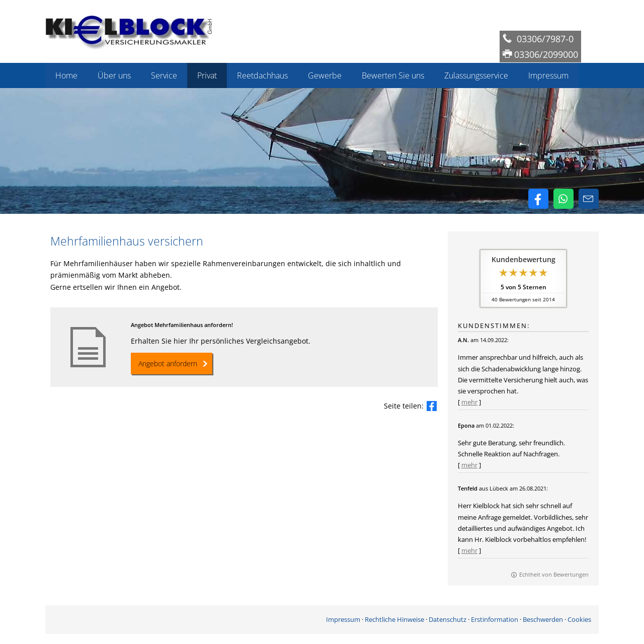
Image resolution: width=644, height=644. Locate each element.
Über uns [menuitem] (114, 75)
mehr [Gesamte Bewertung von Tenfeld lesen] (469, 550)
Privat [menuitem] (207, 75)
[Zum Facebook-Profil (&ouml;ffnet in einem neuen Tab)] (538, 199)
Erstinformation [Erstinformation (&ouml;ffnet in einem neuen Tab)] (495, 619)
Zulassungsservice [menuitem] (476, 75)
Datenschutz (448, 619)
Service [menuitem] (164, 75)
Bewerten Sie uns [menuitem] (393, 75)
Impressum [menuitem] (548, 75)
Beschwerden (543, 619)
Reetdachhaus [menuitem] (262, 75)
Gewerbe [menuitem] (325, 75)
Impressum (343, 619)
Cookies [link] (579, 619)
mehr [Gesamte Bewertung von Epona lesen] (469, 465)
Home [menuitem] (66, 75)
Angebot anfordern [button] (168, 364)
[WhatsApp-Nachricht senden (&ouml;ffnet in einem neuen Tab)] (563, 199)
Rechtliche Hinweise (394, 619)
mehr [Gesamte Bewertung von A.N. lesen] (469, 402)
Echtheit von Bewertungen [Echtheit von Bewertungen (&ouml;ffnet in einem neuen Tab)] (554, 574)
